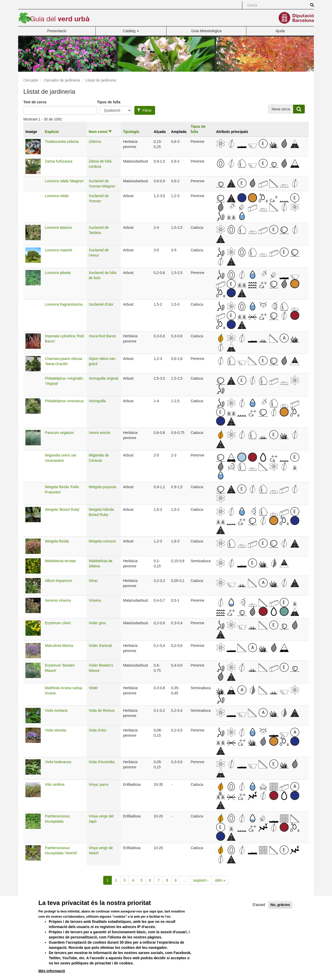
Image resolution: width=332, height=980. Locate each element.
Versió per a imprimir (238, 899)
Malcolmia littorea (59, 646)
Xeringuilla (97, 401)
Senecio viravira (58, 600)
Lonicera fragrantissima (64, 304)
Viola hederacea (58, 762)
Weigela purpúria (102, 487)
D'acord (259, 913)
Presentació (57, 31)
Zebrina (95, 142)
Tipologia (131, 132)
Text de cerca (35, 102)
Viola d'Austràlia (102, 762)
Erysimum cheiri (58, 623)
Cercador (31, 80)
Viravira (95, 600)
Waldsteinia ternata (60, 561)
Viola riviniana (56, 710)
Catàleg (131, 31)
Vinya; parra (98, 784)
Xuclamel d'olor (101, 304)
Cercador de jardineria (62, 80)
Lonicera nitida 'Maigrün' (64, 181)
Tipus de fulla (109, 102)
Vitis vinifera (55, 784)
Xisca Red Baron (102, 336)
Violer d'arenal (100, 646)
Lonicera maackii (58, 250)
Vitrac (93, 581)
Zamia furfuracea (59, 161)
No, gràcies (280, 913)
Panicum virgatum (59, 433)
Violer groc (97, 623)
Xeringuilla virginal (103, 378)
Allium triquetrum (58, 581)
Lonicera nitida (57, 196)
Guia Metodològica (206, 31)
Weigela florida (57, 541)
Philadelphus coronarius (64, 401)
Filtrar (144, 110)
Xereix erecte (99, 433)
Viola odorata (56, 730)
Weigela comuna (102, 541)
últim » (220, 880)
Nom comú (100, 132)
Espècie (52, 132)
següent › (201, 880)
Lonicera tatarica (58, 227)
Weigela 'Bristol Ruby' (62, 509)
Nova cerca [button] (281, 109)
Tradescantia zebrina (62, 142)
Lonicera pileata (58, 273)
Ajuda (280, 31)
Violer (93, 688)
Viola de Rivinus (102, 710)
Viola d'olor (98, 730)
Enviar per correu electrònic (284, 899)
